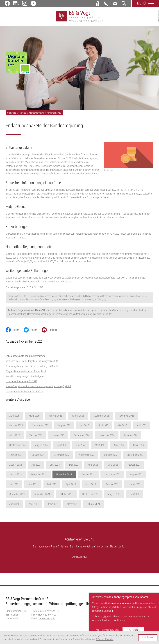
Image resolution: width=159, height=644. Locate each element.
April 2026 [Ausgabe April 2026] (14, 417)
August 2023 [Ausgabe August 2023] (16, 466)
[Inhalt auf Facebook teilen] (15, 331)
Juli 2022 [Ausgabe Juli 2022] (14, 486)
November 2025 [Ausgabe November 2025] (126, 417)
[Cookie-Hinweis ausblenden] (148, 638)
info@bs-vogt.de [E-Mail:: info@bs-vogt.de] (47, 620)
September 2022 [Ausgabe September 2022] (112, 476)
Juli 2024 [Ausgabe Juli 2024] (62, 446)
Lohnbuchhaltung (138, 311)
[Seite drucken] (52, 331)
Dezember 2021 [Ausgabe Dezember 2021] (17, 495)
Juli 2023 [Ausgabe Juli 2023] (36, 466)
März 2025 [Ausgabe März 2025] (15, 436)
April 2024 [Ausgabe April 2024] (119, 446)
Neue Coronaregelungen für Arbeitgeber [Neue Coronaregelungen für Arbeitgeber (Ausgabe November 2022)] (25, 377)
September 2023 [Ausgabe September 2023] (135, 456)
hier (105, 617)
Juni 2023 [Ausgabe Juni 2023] (55, 466)
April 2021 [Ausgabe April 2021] (34, 505)
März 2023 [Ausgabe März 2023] (113, 466)
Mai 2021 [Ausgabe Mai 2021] (53, 505)
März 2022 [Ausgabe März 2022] (91, 486)
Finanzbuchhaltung (17, 315)
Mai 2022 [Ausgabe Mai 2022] (52, 486)
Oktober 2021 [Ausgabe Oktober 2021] (66, 495)
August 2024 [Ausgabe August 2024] (41, 446)
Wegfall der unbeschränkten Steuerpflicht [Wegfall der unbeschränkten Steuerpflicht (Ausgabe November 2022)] (26, 373)
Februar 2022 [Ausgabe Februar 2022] (112, 486)
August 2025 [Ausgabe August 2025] (64, 427)
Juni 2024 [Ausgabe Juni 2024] (81, 446)
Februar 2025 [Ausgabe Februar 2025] (36, 436)
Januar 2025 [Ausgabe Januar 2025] (58, 436)
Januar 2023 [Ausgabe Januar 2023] (16, 476)
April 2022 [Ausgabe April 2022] (71, 486)
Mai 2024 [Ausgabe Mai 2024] (100, 446)
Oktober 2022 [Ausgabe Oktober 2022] (88, 476)
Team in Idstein (57, 311)
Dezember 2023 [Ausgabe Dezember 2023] (62, 456)
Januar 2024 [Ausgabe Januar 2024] (38, 456)
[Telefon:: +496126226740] (50, 612)
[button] (98, 3)
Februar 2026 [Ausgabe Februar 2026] (55, 417)
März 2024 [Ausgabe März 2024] (138, 446)
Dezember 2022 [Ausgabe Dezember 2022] (39, 476)
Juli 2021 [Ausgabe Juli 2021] (135, 495)
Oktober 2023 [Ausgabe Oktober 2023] (111, 456)
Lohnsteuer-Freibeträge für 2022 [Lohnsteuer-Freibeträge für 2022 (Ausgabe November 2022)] (21, 383)
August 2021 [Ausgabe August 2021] (114, 495)
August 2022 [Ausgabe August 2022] (136, 476)
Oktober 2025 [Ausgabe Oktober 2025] (16, 427)
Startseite (12, 114)
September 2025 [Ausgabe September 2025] (40, 427)
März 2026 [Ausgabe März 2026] (34, 417)
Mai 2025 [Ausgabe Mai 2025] (122, 427)
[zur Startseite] (79, 17)
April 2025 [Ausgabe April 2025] (141, 427)
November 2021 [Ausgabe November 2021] (42, 495)
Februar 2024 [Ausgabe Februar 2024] (16, 456)
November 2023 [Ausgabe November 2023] (87, 456)
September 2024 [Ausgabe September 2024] (17, 446)
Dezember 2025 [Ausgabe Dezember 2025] (101, 417)
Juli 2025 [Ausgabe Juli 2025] (84, 427)
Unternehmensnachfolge (39, 315)
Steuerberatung (121, 311)
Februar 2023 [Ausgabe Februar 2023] (134, 466)
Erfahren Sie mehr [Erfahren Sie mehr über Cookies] (105, 639)
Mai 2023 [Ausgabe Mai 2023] (74, 466)
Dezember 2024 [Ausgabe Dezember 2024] (82, 436)
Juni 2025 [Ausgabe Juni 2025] (103, 427)
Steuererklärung (60, 315)
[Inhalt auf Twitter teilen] (33, 331)
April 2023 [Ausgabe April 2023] (93, 466)
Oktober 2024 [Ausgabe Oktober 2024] (131, 436)
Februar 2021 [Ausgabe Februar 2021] (93, 505)
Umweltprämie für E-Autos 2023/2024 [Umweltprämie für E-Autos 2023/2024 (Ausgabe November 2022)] (24, 393)
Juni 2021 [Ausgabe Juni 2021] (14, 505)
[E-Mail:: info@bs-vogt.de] (115, 3)
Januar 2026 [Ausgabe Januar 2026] (78, 417)
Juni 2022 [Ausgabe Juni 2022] (33, 486)
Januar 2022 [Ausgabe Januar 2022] (134, 486)
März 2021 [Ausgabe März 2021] (72, 505)
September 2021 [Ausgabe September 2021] (91, 495)
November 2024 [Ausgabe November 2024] (107, 436)
